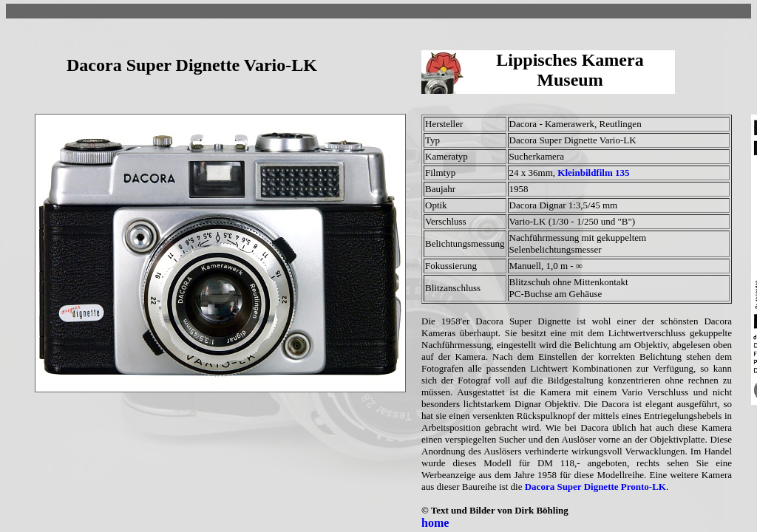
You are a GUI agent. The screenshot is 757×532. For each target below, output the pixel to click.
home (435, 523)
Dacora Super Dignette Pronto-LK (595, 487)
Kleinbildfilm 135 (593, 173)
